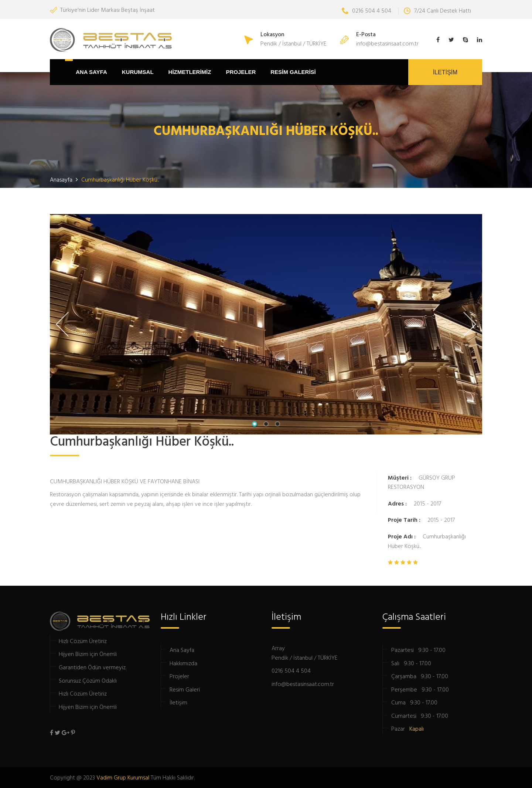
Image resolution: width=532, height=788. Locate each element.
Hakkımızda (183, 663)
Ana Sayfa (182, 650)
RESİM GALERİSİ (293, 72)
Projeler (179, 676)
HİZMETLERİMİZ (190, 72)
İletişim (178, 702)
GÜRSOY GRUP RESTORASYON (422, 482)
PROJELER (241, 72)
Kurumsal (138, 72)
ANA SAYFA (91, 72)
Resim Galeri (185, 689)
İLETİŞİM (445, 72)
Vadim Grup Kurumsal (123, 777)
